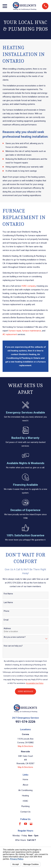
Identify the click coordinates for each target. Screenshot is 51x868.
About (25, 785)
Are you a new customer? (15, 637)
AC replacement (10, 334)
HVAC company (28, 286)
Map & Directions (25, 746)
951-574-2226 (25, 722)
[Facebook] (20, 824)
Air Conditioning (25, 790)
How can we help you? (13, 646)
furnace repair (15, 331)
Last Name (8, 602)
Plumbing (25, 806)
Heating (25, 796)
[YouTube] (26, 824)
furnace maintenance (32, 331)
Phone (6, 611)
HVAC (26, 801)
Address (7, 628)
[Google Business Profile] (31, 824)
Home (25, 779)
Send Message (25, 691)
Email (6, 620)
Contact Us (25, 812)
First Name (8, 594)
